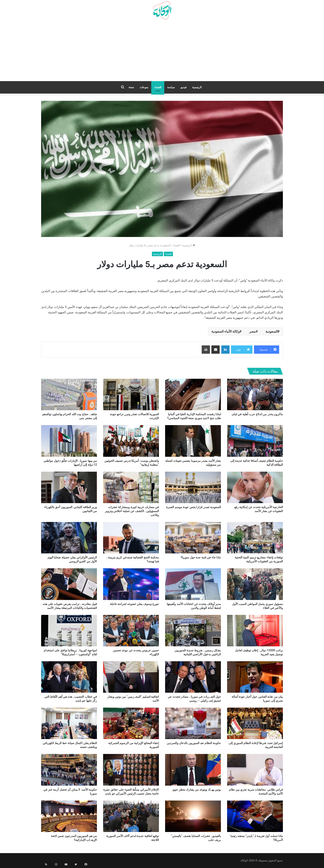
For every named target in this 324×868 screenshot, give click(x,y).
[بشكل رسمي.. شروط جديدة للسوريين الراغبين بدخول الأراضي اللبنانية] (193, 631)
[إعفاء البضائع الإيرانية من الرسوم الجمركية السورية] (131, 723)
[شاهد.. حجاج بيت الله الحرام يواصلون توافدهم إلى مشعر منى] (69, 394)
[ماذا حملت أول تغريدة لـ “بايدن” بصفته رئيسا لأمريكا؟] (255, 816)
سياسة (171, 87)
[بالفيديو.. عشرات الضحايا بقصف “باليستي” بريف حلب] (193, 816)
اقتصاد (158, 87)
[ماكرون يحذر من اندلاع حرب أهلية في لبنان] (255, 394)
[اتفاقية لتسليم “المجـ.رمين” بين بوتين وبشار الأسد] (131, 677)
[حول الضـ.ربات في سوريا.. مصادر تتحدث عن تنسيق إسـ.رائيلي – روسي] (193, 677)
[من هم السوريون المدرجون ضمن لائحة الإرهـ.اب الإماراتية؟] (69, 816)
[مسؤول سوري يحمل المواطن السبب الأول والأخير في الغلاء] (255, 584)
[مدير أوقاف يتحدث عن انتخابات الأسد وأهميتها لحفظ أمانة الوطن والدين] (193, 584)
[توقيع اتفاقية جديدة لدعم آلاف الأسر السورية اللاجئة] (131, 816)
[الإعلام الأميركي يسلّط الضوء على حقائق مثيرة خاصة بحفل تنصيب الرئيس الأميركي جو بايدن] (131, 770)
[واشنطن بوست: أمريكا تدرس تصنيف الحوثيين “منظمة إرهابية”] (131, 441)
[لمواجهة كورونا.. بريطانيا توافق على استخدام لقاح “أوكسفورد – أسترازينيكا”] (69, 631)
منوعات (144, 87)
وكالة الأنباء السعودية (226, 331)
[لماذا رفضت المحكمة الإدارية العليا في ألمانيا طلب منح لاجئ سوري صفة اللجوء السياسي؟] (193, 394)
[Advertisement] (162, 52)
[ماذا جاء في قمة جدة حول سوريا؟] (193, 538)
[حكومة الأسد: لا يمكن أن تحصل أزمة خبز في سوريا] (69, 770)
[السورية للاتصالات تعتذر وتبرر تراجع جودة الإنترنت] (131, 394)
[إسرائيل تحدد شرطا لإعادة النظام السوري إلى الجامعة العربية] (255, 723)
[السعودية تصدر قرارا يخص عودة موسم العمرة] (193, 487)
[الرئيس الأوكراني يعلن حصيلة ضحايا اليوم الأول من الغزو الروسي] (69, 538)
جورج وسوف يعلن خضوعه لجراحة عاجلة (134, 604)
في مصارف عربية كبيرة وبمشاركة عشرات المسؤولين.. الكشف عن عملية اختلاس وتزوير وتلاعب (132, 511)
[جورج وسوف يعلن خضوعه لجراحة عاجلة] (131, 584)
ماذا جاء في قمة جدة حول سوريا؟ (201, 557)
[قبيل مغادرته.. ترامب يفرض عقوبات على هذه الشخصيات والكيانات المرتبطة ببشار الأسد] (69, 584)
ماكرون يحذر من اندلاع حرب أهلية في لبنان (257, 414)
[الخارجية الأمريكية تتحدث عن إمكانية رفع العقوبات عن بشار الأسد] (255, 487)
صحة (131, 87)
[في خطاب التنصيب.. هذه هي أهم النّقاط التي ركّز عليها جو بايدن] (69, 677)
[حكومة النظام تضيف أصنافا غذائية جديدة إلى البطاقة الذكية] (255, 441)
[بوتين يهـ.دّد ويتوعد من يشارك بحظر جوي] (193, 770)
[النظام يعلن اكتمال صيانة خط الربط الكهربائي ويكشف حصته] (69, 723)
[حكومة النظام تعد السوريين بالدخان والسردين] (193, 723)
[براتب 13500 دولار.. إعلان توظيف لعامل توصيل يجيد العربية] (255, 631)
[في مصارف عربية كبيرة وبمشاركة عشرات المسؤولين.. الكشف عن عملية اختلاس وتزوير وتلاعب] (131, 487)
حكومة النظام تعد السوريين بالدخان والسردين (194, 743)
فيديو (183, 87)
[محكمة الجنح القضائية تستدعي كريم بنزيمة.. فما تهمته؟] (131, 538)
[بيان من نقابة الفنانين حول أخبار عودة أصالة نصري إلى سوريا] (255, 677)
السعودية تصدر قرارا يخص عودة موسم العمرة (194, 507)
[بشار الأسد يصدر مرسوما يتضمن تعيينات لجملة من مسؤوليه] (193, 441)
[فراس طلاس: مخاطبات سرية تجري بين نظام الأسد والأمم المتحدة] (255, 770)
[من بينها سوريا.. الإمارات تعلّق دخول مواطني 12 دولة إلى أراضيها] (69, 441)
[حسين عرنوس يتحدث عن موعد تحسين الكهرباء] (131, 631)
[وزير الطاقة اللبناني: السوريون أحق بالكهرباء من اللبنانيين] (69, 487)
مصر (253, 331)
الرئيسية (197, 87)
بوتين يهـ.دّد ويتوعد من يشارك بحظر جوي (197, 790)
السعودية (272, 331)
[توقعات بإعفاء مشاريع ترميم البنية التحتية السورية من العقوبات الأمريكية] (255, 538)
